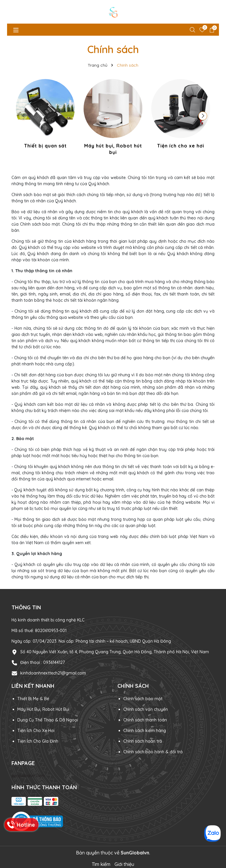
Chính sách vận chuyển (146, 709)
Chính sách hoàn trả (143, 741)
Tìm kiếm (101, 864)
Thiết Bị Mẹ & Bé (33, 699)
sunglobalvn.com (28, 776)
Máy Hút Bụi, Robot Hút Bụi (43, 709)
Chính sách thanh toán (145, 720)
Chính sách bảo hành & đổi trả (153, 752)
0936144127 (54, 662)
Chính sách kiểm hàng (145, 731)
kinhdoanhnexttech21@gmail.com (53, 673)
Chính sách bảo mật (143, 699)
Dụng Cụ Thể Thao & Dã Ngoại (48, 720)
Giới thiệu (124, 864)
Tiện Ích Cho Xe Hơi (36, 731)
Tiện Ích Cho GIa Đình (38, 741)
